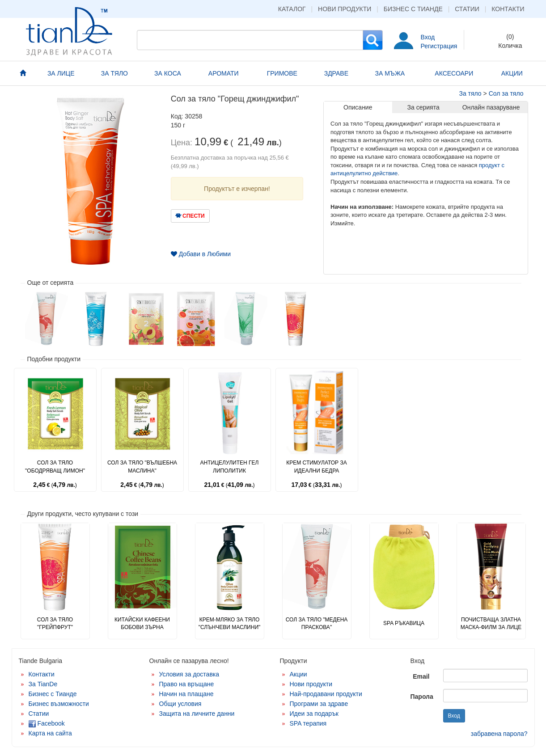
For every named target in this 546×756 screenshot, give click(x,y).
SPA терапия (308, 723)
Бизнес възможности (59, 704)
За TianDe (43, 684)
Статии (467, 9)
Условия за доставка (189, 674)
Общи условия (180, 704)
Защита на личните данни (197, 714)
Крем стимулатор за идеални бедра (316, 467)
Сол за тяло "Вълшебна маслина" (142, 467)
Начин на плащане (186, 694)
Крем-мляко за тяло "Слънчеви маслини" (230, 623)
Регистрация (439, 46)
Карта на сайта (50, 733)
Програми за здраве (319, 704)
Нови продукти (345, 9)
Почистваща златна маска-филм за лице (491, 623)
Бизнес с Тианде (413, 9)
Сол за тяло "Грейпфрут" (55, 623)
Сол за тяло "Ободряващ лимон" (55, 467)
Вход (428, 37)
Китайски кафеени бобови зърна (142, 623)
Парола (422, 697)
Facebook (47, 723)
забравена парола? (499, 734)
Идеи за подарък (314, 714)
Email (421, 676)
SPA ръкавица (404, 623)
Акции (298, 674)
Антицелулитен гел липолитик (230, 467)
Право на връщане (187, 684)
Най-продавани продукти (326, 694)
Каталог (292, 9)
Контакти (508, 9)
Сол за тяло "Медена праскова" (317, 623)
